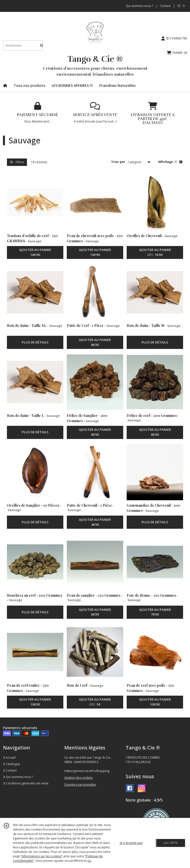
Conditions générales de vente (26, 783)
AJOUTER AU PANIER (35, 252)
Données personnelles (80, 785)
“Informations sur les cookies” (42, 856)
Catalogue (12, 764)
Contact (165, 6)
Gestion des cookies (79, 778)
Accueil (9, 758)
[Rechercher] (42, 46)
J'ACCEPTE (171, 843)
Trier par (118, 162)
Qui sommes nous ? (18, 777)
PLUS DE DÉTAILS (35, 342)
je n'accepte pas (131, 843)
